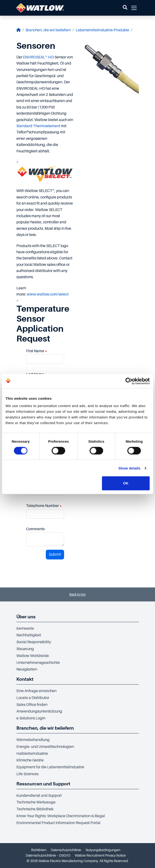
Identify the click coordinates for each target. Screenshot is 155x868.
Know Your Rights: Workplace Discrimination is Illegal (61, 816)
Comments (35, 529)
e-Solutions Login (31, 718)
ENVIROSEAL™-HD (38, 57)
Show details (129, 468)
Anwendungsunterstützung (39, 711)
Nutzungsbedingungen (103, 850)
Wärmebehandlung (33, 740)
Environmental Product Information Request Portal (58, 823)
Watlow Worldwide (33, 656)
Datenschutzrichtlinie (66, 850)
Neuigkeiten (27, 669)
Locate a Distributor (33, 698)
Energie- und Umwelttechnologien (45, 747)
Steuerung (25, 649)
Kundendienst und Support (39, 796)
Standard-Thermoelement (38, 126)
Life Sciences (27, 774)
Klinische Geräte (30, 760)
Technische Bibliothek (35, 809)
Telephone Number (44, 506)
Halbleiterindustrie (32, 754)
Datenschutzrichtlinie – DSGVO (48, 855)
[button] (125, 8)
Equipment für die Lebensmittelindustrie (50, 767)
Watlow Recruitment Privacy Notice (100, 855)
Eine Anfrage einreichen (36, 691)
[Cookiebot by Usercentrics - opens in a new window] (129, 381)
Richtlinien (39, 850)
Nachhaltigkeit (29, 635)
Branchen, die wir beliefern (48, 30)
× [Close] (17, 162)
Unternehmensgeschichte (38, 663)
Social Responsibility (34, 642)
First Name (37, 351)
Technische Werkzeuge (36, 802)
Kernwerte (25, 629)
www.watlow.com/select (48, 294)
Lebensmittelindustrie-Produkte (102, 30)
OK (126, 483)
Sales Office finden (32, 705)
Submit (55, 554)
